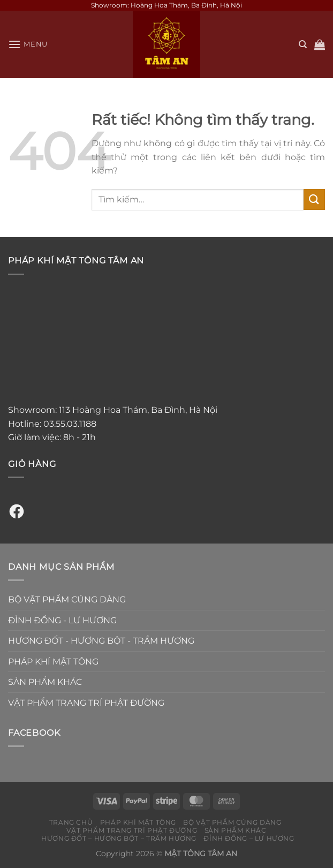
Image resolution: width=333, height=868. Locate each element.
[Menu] (28, 44)
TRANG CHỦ (71, 822)
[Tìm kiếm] (303, 44)
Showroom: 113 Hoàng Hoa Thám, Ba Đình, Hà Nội (113, 410)
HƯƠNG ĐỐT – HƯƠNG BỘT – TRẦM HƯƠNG (119, 838)
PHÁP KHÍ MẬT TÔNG (53, 662)
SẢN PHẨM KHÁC (45, 682)
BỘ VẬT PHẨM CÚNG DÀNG (67, 599)
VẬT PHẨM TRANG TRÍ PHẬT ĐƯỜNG (86, 703)
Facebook (34, 733)
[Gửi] (314, 199)
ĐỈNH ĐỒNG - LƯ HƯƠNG (62, 620)
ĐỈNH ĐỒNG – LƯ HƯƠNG (249, 838)
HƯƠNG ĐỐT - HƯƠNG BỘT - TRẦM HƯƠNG (101, 641)
